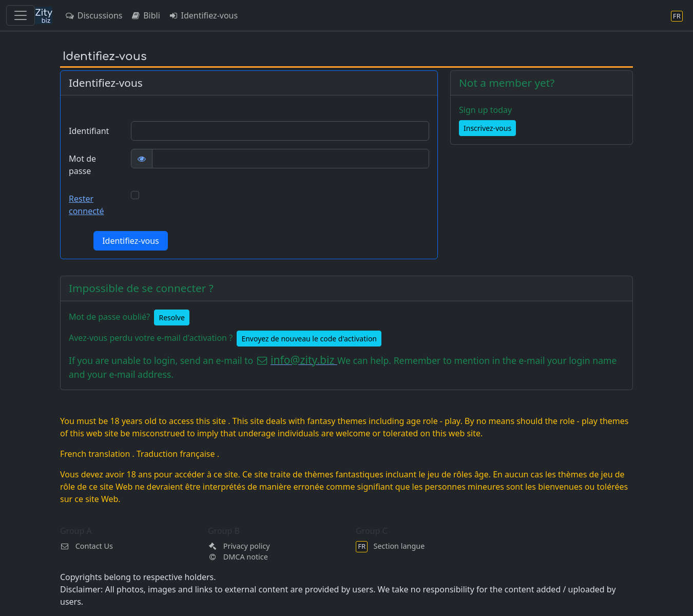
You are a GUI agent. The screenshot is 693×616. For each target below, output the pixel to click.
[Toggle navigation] (21, 15)
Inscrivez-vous (487, 128)
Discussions (93, 15)
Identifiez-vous (203, 15)
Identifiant (89, 131)
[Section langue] (677, 16)
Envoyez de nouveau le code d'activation (309, 339)
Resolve (171, 317)
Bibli (145, 15)
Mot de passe (82, 165)
